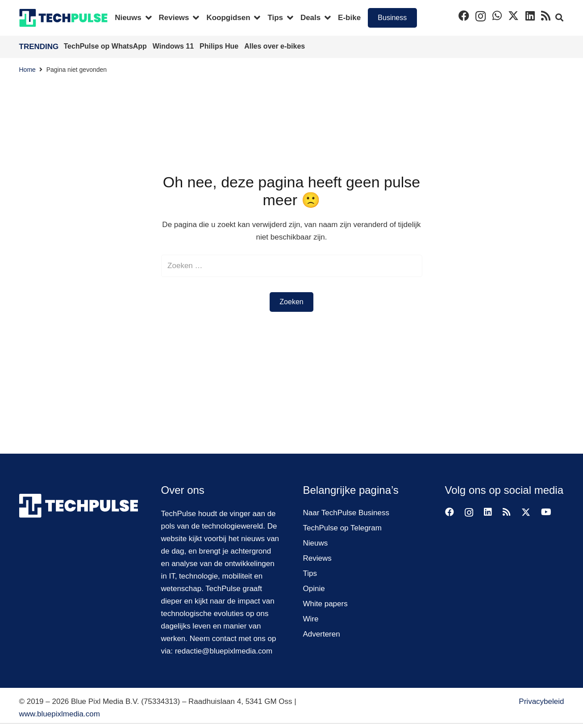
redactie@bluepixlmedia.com (224, 651)
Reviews (317, 558)
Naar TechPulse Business (346, 513)
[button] (559, 18)
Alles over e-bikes (275, 46)
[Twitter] (513, 16)
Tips (310, 573)
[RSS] (546, 16)
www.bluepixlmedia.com (60, 714)
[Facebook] (464, 16)
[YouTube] (546, 512)
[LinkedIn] (530, 16)
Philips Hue (220, 46)
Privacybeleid (541, 701)
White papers (325, 604)
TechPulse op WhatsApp (106, 46)
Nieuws (316, 543)
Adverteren (322, 634)
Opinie (314, 589)
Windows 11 (174, 46)
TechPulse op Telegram (342, 528)
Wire (311, 619)
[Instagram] (481, 16)
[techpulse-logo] (64, 18)
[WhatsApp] (497, 16)
